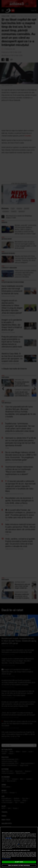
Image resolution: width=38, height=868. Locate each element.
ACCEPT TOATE (19, 862)
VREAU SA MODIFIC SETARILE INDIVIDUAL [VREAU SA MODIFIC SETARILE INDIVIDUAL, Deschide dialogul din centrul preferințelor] (19, 865)
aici (19, 844)
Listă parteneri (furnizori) (6, 859)
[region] (19, 847)
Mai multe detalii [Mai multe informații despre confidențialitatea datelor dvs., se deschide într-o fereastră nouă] (8, 838)
